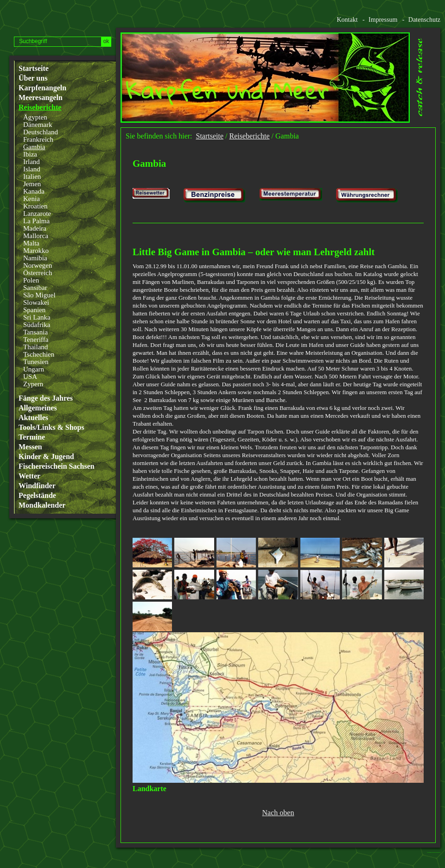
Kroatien (35, 206)
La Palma (36, 221)
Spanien (34, 310)
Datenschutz (424, 20)
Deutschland (41, 132)
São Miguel (39, 295)
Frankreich (38, 139)
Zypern (33, 384)
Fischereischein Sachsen (57, 466)
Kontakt (347, 20)
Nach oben (278, 813)
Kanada (34, 191)
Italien (32, 176)
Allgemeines (38, 408)
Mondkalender (42, 505)
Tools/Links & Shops (51, 428)
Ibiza (30, 154)
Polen (31, 280)
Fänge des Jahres (46, 398)
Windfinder (37, 486)
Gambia (34, 147)
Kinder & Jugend (46, 457)
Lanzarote (37, 214)
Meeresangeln (41, 98)
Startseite (34, 69)
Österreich (38, 273)
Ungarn (34, 369)
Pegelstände (37, 496)
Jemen (32, 184)
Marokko (36, 251)
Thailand (35, 347)
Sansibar (35, 288)
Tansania (35, 332)
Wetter (29, 476)
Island (32, 169)
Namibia (35, 258)
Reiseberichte (40, 107)
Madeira (35, 228)
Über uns (33, 78)
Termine (32, 437)
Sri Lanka (37, 317)
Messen (30, 447)
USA (30, 377)
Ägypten (35, 117)
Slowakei (36, 302)
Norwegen (38, 265)
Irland (32, 162)
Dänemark (38, 125)
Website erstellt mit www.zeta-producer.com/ (436, 852)
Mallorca (36, 236)
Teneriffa (36, 340)
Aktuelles (33, 418)
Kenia (32, 199)
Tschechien (39, 354)
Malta (31, 243)
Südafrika (37, 325)
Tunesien (36, 362)
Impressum (383, 20)
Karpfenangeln (42, 88)
